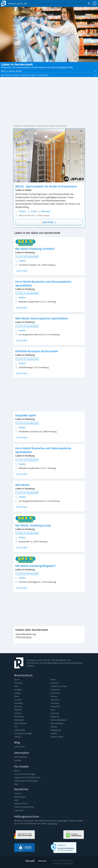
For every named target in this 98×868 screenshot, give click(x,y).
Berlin (53, 679)
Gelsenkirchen (21, 723)
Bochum (18, 706)
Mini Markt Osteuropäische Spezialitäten (42, 318)
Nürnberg (19, 703)
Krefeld (54, 733)
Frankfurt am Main (59, 686)
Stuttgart (18, 690)
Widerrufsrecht (21, 804)
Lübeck (17, 737)
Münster (18, 713)
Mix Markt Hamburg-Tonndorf (35, 249)
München (55, 683)
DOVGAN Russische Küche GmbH (37, 351)
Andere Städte (57, 737)
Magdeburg (56, 730)
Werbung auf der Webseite (26, 781)
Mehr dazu (53, 823)
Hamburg (18, 683)
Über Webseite (21, 757)
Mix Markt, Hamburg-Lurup (33, 525)
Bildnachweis (20, 797)
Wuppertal (55, 706)
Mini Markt (23, 485)
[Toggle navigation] (94, 4)
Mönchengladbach (59, 720)
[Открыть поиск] (49, 4)
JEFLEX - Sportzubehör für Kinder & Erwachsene (46, 186)
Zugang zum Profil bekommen (27, 777)
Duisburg (55, 703)
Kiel (16, 727)
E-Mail (32, 211)
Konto (17, 771)
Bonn (53, 710)
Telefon (21, 211)
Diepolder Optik (26, 415)
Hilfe (16, 784)
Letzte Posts (20, 747)
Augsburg (55, 717)
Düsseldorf (55, 690)
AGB (16, 800)
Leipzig (17, 693)
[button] (49, 71)
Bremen (54, 696)
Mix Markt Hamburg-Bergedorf (35, 566)
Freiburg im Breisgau (23, 733)
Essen (17, 696)
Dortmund (55, 693)
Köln (16, 686)
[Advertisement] (49, 395)
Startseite (18, 126)
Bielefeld (18, 710)
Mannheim (19, 717)
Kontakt (18, 760)
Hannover (55, 700)
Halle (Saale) (20, 730)
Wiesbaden (19, 720)
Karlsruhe (55, 713)
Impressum (19, 810)
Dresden (18, 700)
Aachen (54, 727)
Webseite (44, 211)
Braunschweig (57, 723)
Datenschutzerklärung (24, 807)
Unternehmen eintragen (25, 774)
